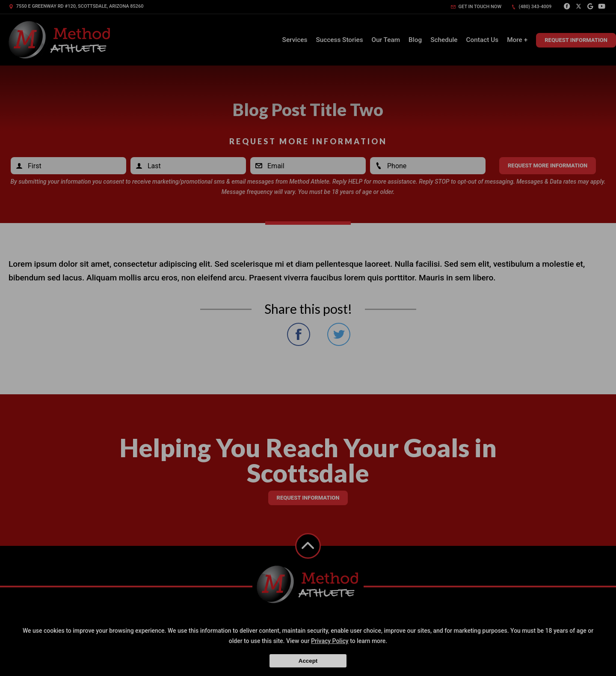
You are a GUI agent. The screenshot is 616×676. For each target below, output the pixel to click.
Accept (308, 661)
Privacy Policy (330, 641)
